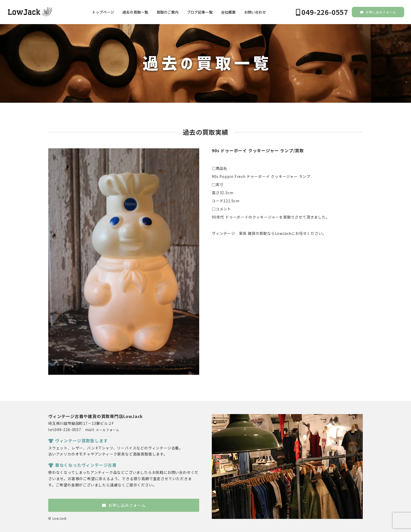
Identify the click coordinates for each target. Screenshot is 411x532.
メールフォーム (107, 430)
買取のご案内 (167, 12)
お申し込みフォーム (378, 12)
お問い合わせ (255, 12)
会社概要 (228, 12)
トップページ (103, 12)
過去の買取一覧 (135, 12)
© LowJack (57, 518)
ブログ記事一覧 (200, 12)
